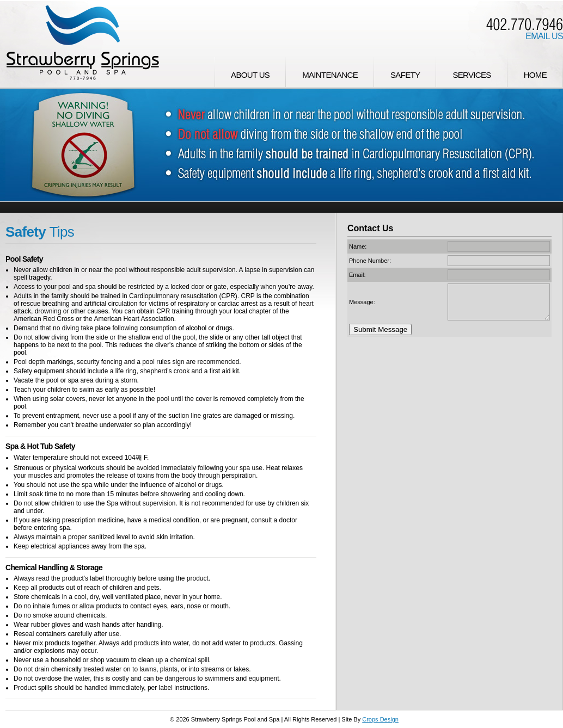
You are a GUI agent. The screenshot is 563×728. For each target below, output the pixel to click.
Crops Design (380, 719)
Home (535, 75)
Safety (405, 75)
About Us (250, 75)
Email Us (544, 36)
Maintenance (330, 75)
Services (472, 75)
